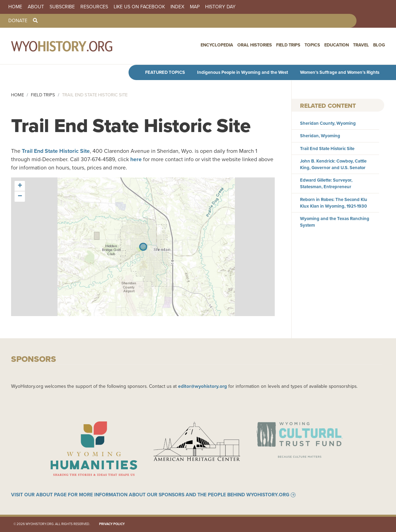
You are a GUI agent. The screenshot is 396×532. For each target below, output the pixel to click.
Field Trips (288, 45)
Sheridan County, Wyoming (328, 123)
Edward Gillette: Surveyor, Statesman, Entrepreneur (326, 183)
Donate (18, 21)
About (36, 7)
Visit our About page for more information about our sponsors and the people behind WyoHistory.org (150, 495)
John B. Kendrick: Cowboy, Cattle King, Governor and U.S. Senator (333, 164)
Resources (94, 7)
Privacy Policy (112, 524)
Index (177, 7)
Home (15, 7)
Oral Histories (255, 45)
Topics (312, 45)
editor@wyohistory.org (203, 386)
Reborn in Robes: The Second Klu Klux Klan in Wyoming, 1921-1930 (334, 203)
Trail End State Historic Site (56, 151)
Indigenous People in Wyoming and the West (243, 72)
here (136, 159)
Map (195, 7)
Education (337, 45)
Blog (379, 45)
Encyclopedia (217, 45)
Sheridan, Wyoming (320, 136)
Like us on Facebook (139, 7)
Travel (361, 45)
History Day (220, 7)
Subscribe (62, 7)
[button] (20, 186)
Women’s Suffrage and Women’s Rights (340, 72)
